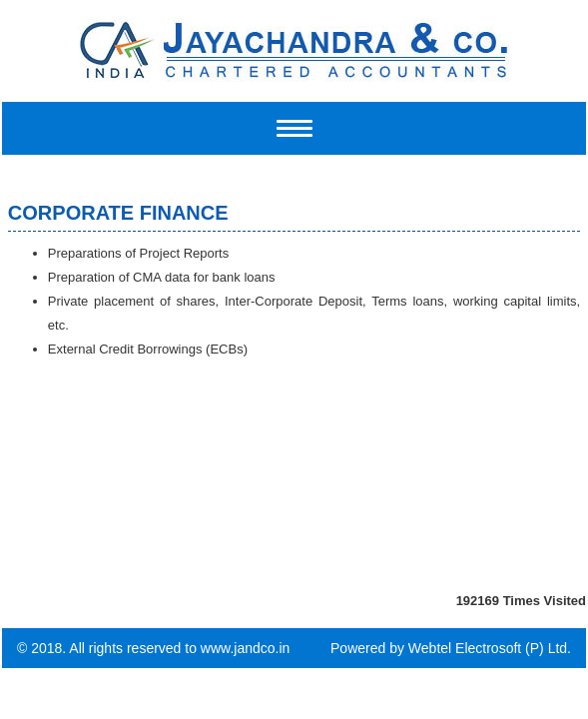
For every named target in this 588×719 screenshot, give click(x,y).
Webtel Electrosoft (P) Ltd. (490, 648)
